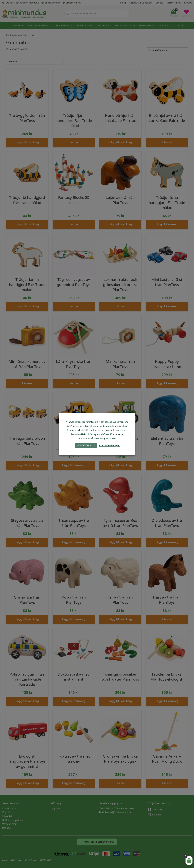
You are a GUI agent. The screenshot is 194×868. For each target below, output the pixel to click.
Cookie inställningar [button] (110, 445)
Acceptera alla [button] (86, 445)
